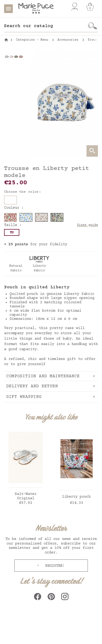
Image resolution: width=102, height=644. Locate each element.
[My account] (75, 7)
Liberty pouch (76, 497)
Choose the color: (23, 192)
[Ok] (92, 26)
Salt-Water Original (26, 496)
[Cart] (90, 7)
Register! (54, 566)
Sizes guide (87, 225)
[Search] (46, 26)
